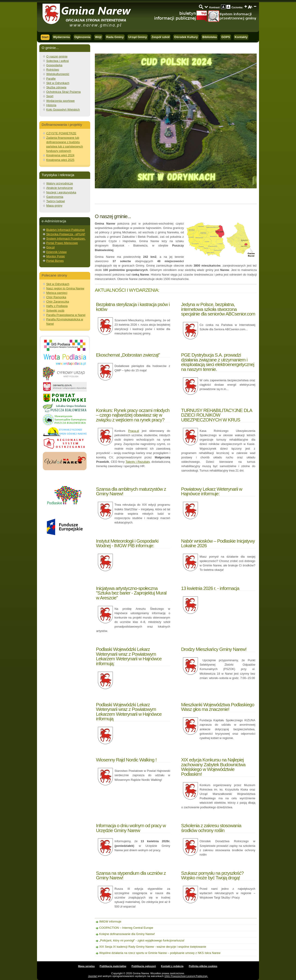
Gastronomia (55, 197)
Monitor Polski (55, 256)
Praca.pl (134, 431)
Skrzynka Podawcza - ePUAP (66, 234)
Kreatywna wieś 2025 (60, 160)
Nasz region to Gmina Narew (65, 288)
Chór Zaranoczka (58, 302)
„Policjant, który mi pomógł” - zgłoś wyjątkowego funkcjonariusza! (142, 940)
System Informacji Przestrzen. (66, 239)
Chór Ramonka (56, 297)
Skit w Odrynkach (58, 83)
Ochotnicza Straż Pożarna (63, 92)
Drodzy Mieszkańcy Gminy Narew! (214, 649)
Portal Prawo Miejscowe (62, 243)
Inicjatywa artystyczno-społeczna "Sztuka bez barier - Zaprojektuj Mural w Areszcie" (131, 593)
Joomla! (93, 976)
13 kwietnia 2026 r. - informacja (210, 588)
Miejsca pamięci (57, 293)
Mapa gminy (54, 206)
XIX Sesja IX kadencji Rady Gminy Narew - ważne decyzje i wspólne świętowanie (153, 947)
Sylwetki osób (55, 311)
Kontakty (241, 37)
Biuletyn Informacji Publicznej (65, 230)
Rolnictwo (53, 70)
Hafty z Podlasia (57, 306)
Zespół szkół (160, 37)
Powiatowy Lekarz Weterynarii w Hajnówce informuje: (212, 491)
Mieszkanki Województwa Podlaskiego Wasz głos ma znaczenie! (218, 707)
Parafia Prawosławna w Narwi (66, 315)
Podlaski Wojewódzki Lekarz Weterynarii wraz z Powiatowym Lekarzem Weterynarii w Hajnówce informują (129, 712)
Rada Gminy (115, 37)
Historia (51, 105)
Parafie (51, 79)
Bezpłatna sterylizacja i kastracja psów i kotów (133, 307)
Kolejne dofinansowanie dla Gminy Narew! (127, 934)
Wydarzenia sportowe (60, 101)
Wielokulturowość (58, 74)
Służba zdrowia (56, 87)
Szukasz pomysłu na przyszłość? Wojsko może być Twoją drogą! (212, 875)
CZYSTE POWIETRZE (61, 133)
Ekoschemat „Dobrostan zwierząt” (128, 355)
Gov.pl (50, 247)
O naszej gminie (57, 56)
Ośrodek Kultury (186, 37)
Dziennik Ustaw (56, 252)
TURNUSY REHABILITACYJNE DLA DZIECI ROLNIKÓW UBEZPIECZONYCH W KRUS (217, 415)
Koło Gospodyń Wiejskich (63, 110)
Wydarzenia (62, 37)
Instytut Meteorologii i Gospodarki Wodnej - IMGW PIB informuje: (127, 543)
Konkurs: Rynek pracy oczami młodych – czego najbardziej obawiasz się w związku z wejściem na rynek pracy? (133, 415)
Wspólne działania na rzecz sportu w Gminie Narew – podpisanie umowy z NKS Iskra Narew (160, 953)
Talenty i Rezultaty (138, 462)
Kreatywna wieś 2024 (60, 155)
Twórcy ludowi (55, 201)
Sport (50, 96)
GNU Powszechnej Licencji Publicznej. (186, 976)
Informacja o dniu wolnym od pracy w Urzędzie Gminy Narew (131, 828)
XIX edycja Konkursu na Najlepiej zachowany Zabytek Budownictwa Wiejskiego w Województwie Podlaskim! (213, 767)
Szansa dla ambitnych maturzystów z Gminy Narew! (131, 491)
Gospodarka (54, 65)
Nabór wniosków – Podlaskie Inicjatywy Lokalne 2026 (218, 543)
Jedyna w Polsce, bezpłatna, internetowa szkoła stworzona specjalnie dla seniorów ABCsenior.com (218, 309)
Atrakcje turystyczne (60, 188)
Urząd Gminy (138, 37)
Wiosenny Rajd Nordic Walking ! (126, 760)
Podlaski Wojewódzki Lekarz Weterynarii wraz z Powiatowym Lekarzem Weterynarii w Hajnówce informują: (129, 656)
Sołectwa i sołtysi (57, 61)
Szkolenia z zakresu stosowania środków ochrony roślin (211, 828)
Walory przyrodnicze (60, 183)
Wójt (98, 37)
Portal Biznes (55, 261)
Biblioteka (210, 37)
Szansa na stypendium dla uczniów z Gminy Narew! (131, 875)
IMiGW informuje (110, 921)
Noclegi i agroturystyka (61, 192)
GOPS (226, 37)
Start (45, 37)
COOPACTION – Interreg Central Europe (126, 928)
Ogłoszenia (82, 37)
